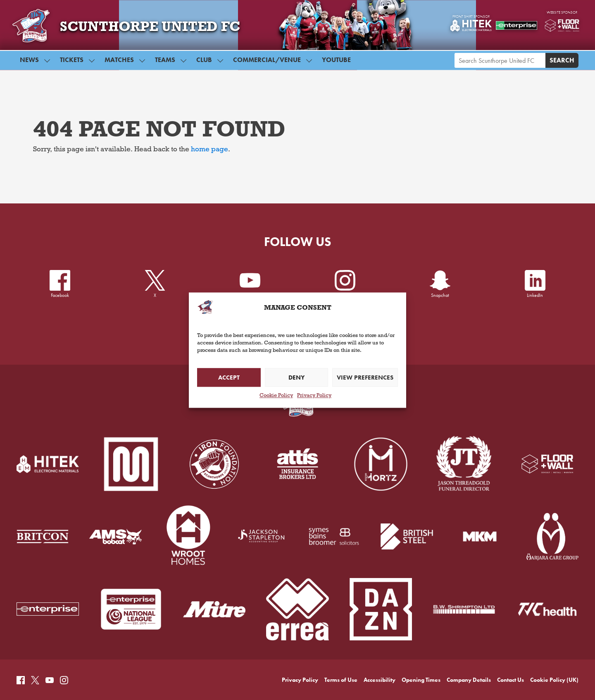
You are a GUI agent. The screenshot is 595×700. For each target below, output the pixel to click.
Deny (296, 377)
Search (562, 63)
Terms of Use (341, 644)
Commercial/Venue (267, 63)
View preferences (365, 377)
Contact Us (511, 644)
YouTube (336, 63)
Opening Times (421, 644)
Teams (165, 63)
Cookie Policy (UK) (554, 644)
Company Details (469, 644)
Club (204, 63)
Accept (229, 377)
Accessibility (380, 644)
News (29, 63)
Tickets (72, 63)
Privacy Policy (314, 397)
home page (209, 150)
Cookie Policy (276, 397)
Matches (119, 63)
